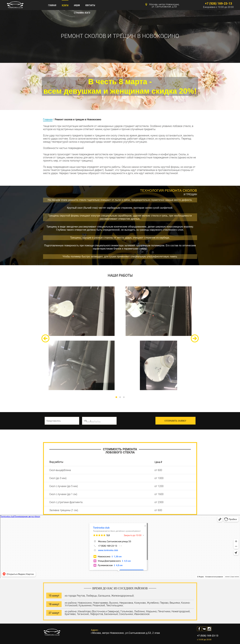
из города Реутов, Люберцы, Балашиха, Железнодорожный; (99, 595)
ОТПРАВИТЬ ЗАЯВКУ (175, 421)
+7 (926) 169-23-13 (218, 3)
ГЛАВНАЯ (52, 5)
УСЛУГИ (65, 6)
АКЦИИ (77, 5)
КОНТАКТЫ (90, 5)
